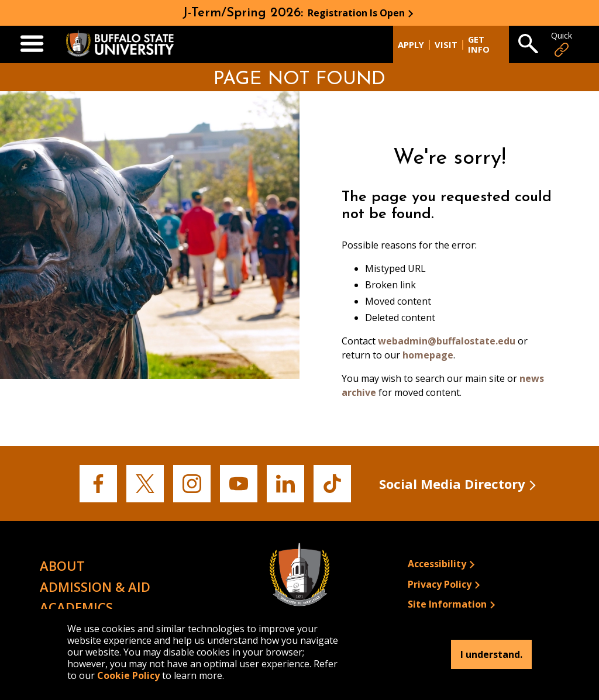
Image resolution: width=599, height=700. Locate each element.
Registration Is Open (356, 13)
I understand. (491, 654)
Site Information (447, 604)
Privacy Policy (440, 584)
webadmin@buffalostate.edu (447, 341)
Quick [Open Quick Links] (562, 44)
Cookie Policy (128, 675)
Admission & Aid (95, 587)
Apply (411, 45)
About (62, 565)
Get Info (479, 44)
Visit (446, 45)
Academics (76, 607)
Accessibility (437, 564)
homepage (428, 355)
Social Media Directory (452, 484)
